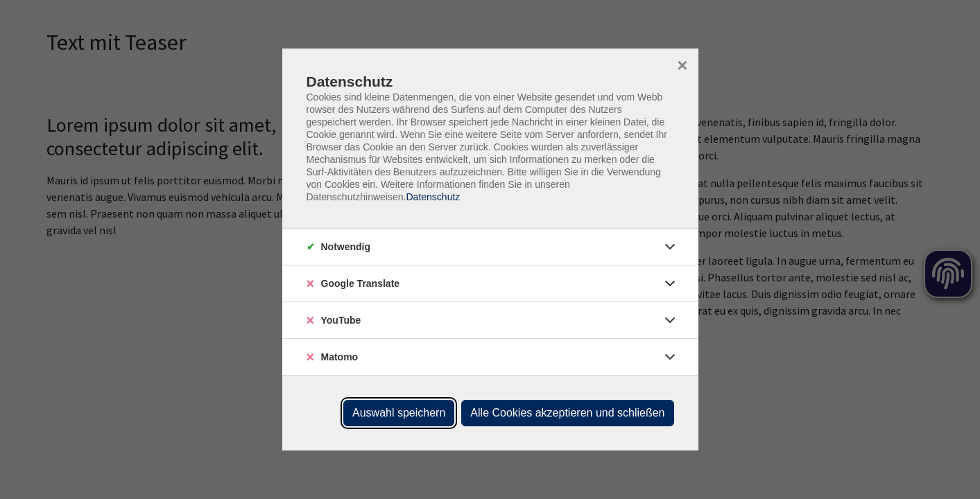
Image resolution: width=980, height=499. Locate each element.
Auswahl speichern (399, 413)
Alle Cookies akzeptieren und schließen (567, 413)
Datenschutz (433, 197)
